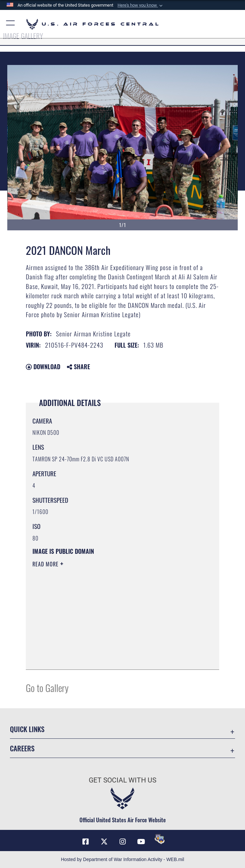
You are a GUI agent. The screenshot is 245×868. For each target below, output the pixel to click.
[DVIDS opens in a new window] (160, 839)
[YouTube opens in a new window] (141, 841)
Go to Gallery (47, 688)
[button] (141, 5)
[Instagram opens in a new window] (122, 841)
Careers (22, 748)
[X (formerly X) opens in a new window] (104, 841)
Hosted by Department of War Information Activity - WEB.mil (122, 859)
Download (43, 367)
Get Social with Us (122, 780)
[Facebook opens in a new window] (85, 841)
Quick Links (27, 729)
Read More (46, 564)
